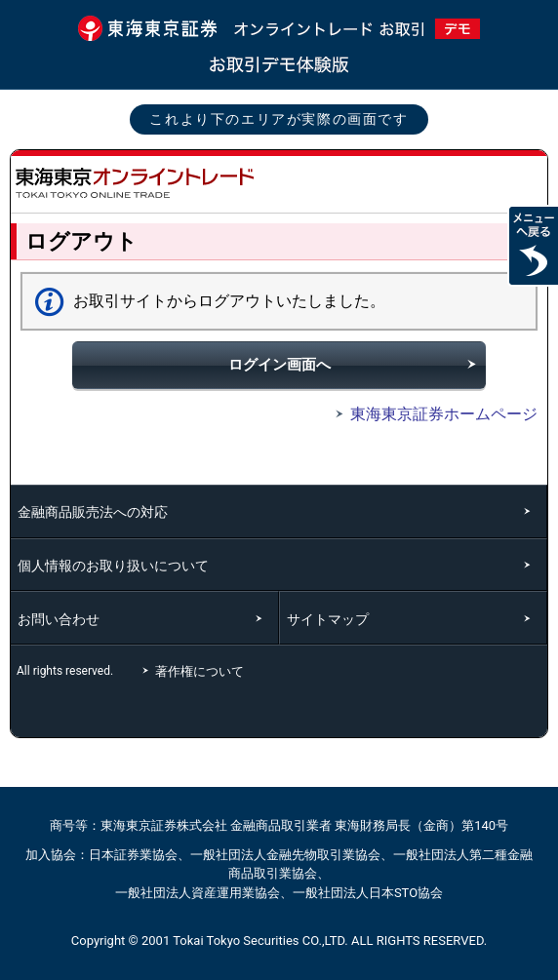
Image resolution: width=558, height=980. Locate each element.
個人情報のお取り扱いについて (113, 566)
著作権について (202, 671)
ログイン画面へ (279, 365)
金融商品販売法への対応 (93, 512)
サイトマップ (328, 619)
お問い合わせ (59, 619)
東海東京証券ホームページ (433, 414)
